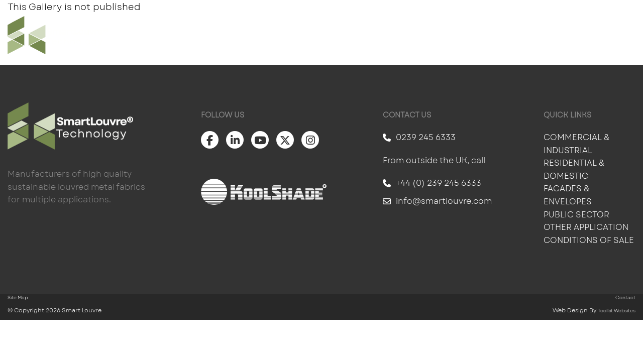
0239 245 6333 (419, 137)
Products (353, 35)
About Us (552, 35)
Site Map (18, 297)
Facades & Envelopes (568, 195)
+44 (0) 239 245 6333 (432, 183)
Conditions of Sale (589, 240)
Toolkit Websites (617, 311)
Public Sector (577, 215)
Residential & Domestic (574, 169)
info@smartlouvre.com (437, 201)
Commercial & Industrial (576, 144)
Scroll (40, 347)
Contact (613, 35)
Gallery (414, 35)
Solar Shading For (264, 35)
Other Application (586, 227)
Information (481, 35)
